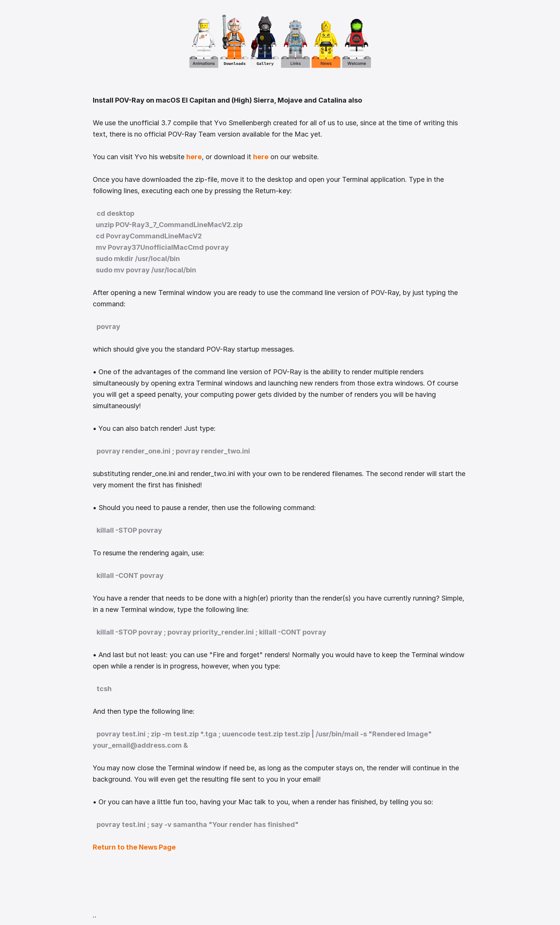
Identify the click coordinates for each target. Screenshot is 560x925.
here (194, 157)
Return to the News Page (134, 847)
